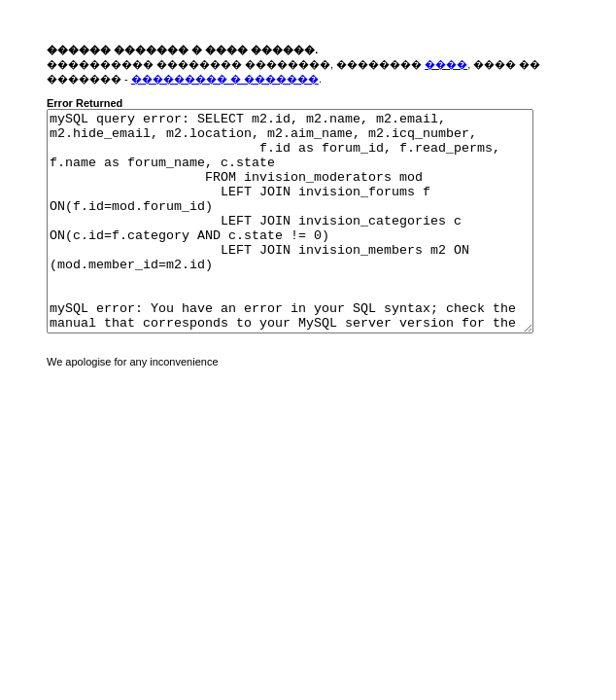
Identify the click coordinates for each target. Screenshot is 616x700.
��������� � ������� (225, 79)
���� (446, 64)
